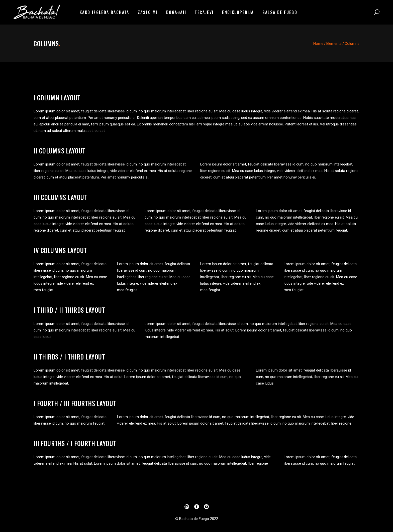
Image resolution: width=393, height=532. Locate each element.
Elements (334, 44)
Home (318, 44)
